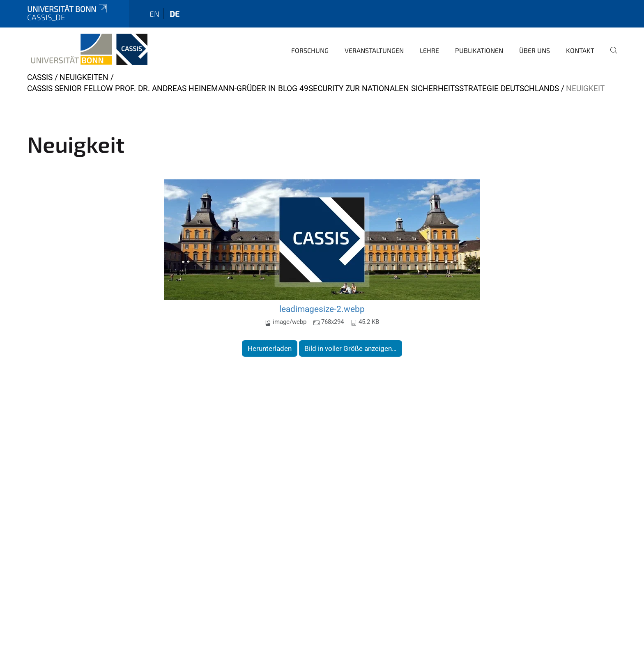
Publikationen (479, 50)
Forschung (310, 50)
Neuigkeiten (84, 77)
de (175, 14)
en (154, 14)
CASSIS (40, 77)
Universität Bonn (68, 9)
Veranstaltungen (374, 50)
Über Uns (535, 50)
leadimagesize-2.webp (322, 309)
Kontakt (580, 50)
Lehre (429, 50)
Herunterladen (270, 348)
